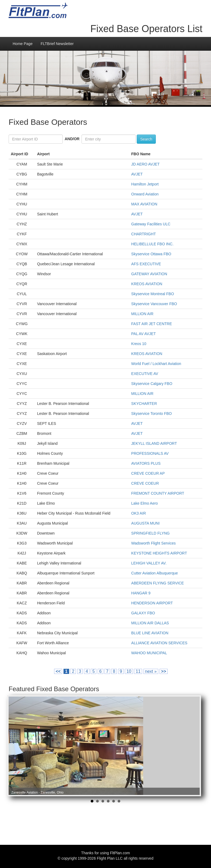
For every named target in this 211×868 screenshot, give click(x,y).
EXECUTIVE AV (145, 374)
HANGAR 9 (141, 593)
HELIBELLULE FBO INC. (152, 244)
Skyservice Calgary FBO (152, 384)
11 (138, 671)
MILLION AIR (142, 314)
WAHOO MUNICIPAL (149, 653)
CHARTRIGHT (144, 234)
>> (164, 671)
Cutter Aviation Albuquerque (155, 573)
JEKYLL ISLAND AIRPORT (154, 443)
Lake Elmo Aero (145, 503)
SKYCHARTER (144, 404)
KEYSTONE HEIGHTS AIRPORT (159, 553)
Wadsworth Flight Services (154, 543)
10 (129, 671)
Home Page (23, 44)
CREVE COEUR (145, 483)
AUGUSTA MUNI (146, 523)
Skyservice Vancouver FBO (154, 304)
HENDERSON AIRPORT (152, 603)
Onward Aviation (145, 194)
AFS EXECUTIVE (146, 264)
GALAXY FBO (143, 613)
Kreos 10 (139, 344)
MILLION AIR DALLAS (150, 623)
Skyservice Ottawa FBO (151, 254)
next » (151, 671)
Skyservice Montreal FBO (153, 294)
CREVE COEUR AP (148, 473)
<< (58, 671)
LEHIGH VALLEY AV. (149, 563)
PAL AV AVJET (144, 334)
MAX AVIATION (144, 204)
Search (146, 139)
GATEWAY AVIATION (149, 274)
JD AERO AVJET (146, 164)
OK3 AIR (139, 513)
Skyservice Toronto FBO (152, 414)
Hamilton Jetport (145, 184)
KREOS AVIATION (147, 284)
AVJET (137, 174)
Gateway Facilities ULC (151, 224)
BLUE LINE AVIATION (150, 633)
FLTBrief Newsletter (57, 44)
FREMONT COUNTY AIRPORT (158, 493)
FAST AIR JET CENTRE (152, 324)
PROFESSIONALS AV (150, 453)
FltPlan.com (120, 853)
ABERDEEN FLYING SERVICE (158, 583)
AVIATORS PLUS (146, 463)
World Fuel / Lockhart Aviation (156, 364)
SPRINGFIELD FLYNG (151, 533)
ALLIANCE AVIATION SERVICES (159, 643)
